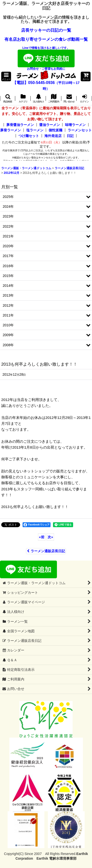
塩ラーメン (35, 130)
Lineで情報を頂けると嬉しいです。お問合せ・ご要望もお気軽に (46, 58)
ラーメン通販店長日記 (46, 551)
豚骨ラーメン (11, 130)
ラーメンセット (80, 130)
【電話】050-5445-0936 (34, 83)
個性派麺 (55, 130)
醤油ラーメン (50, 125)
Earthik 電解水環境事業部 (57, 858)
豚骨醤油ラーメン (20, 125)
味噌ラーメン (75, 125)
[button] (6, 76)
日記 (70, 136)
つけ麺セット (29, 136)
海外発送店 (53, 136)
